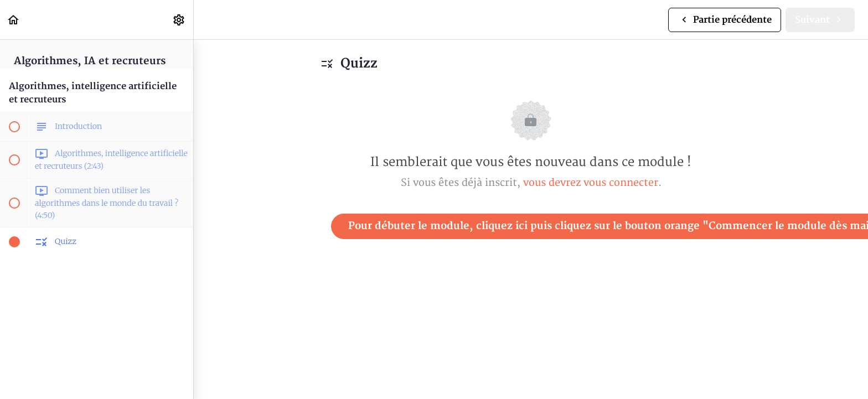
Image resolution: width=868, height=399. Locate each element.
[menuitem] (179, 20)
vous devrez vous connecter (591, 183)
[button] (14, 20)
